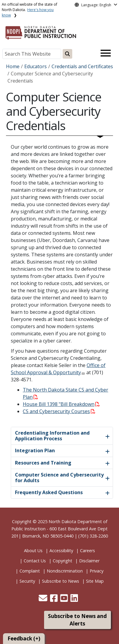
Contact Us (35, 561)
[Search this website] (67, 54)
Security (27, 581)
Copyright (62, 561)
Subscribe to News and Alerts (77, 620)
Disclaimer (89, 561)
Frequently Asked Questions (49, 492)
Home (13, 66)
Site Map (95, 581)
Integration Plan (35, 450)
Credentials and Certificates (82, 66)
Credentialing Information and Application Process (52, 436)
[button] (44, 600)
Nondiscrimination (65, 571)
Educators (36, 66)
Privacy (97, 571)
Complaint (30, 571)
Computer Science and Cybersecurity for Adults (59, 478)
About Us (33, 551)
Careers (88, 551)
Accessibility (61, 551)
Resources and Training (43, 463)
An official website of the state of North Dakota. (30, 10)
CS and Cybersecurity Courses (59, 411)
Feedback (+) (24, 638)
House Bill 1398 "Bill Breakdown (61, 404)
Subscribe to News (61, 581)
